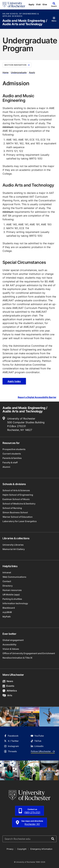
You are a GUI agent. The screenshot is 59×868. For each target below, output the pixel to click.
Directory (8, 586)
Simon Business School (15, 512)
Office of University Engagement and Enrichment (29, 653)
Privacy (10, 849)
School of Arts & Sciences (16, 490)
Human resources (12, 590)
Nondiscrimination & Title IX (17, 658)
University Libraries (13, 545)
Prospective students (14, 449)
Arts (7, 695)
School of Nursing (12, 508)
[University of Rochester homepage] (14, 5)
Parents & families (12, 458)
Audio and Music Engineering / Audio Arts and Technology (25, 22)
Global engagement (13, 640)
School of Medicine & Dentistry (19, 504)
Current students (12, 454)
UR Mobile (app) (11, 595)
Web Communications (14, 577)
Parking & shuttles (12, 599)
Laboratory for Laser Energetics (20, 521)
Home (6, 72)
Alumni (6, 467)
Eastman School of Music (16, 499)
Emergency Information (41, 849)
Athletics (10, 691)
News (8, 681)
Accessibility (9, 644)
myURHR (7, 612)
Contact (7, 581)
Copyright (22, 849)
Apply (31, 4)
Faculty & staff (10, 462)
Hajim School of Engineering (18, 495)
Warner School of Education (18, 517)
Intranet (7, 572)
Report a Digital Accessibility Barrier (37, 397)
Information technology (15, 603)
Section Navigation (17, 65)
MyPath (7, 617)
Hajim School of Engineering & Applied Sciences (21, 15)
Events (8, 686)
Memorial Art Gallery (14, 549)
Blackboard (9, 608)
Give (45, 4)
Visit (38, 4)
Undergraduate (19, 72)
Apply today (14, 381)
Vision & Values (11, 649)
